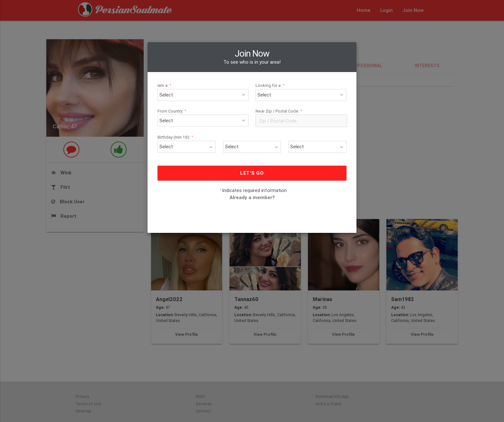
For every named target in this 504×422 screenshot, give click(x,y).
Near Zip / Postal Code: (280, 111)
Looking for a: (271, 85)
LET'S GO (252, 173)
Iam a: (165, 85)
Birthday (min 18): (176, 137)
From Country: (173, 111)
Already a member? (252, 197)
